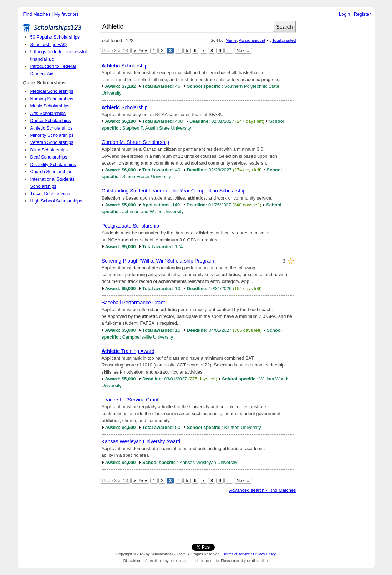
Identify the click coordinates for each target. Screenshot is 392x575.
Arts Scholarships (48, 113)
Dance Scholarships (51, 121)
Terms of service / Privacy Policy (250, 554)
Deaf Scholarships (49, 157)
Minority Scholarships (52, 135)
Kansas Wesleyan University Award (141, 441)
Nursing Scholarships (52, 99)
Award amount (252, 40)
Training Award (128, 351)
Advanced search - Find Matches (262, 490)
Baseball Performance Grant (133, 302)
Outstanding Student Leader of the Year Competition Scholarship (174, 191)
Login (344, 14)
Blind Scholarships (49, 150)
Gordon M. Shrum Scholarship (135, 142)
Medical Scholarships (52, 91)
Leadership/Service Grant (130, 400)
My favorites (67, 14)
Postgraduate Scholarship (130, 226)
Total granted (284, 40)
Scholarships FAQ (49, 44)
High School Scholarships (56, 201)
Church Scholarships (51, 172)
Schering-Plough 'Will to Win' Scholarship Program (158, 261)
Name (231, 40)
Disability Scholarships (53, 164)
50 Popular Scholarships (55, 37)
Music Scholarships (50, 106)
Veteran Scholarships (52, 142)
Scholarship (125, 66)
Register (362, 14)
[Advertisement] (337, 128)
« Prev (140, 51)
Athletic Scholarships (52, 128)
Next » (243, 51)
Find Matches (37, 14)
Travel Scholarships (50, 194)
